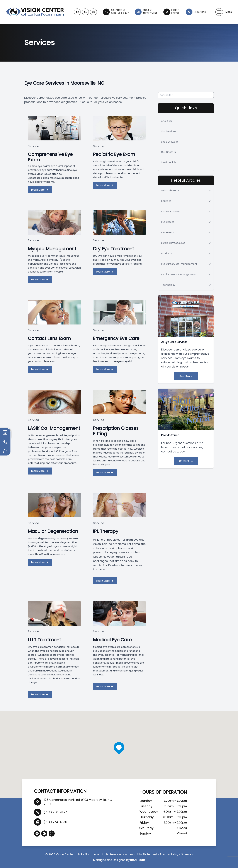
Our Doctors (168, 152)
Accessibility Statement (141, 854)
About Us (166, 121)
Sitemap (187, 854)
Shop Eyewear (170, 142)
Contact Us (186, 461)
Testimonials (169, 162)
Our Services (169, 131)
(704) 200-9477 (55, 812)
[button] (219, 12)
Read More (186, 376)
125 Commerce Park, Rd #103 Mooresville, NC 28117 (78, 802)
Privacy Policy (169, 854)
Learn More (40, 190)
